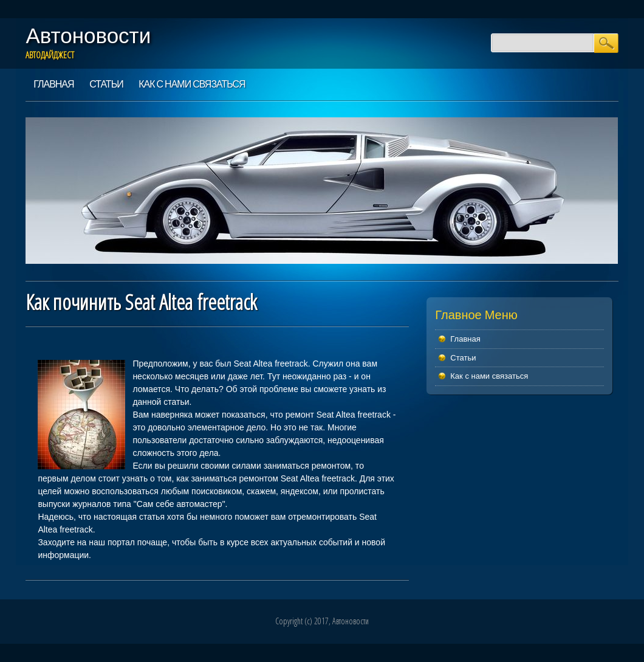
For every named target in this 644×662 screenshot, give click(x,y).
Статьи (106, 84)
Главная (53, 84)
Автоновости (88, 35)
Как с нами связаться (192, 84)
